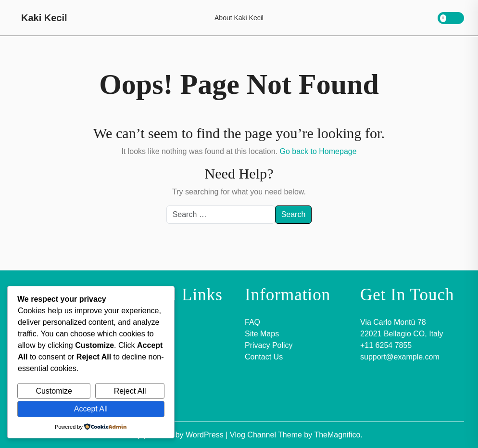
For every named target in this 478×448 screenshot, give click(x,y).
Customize (54, 391)
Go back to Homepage (318, 151)
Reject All (130, 391)
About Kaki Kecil (239, 18)
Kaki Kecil (44, 18)
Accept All (91, 409)
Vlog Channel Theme (267, 435)
